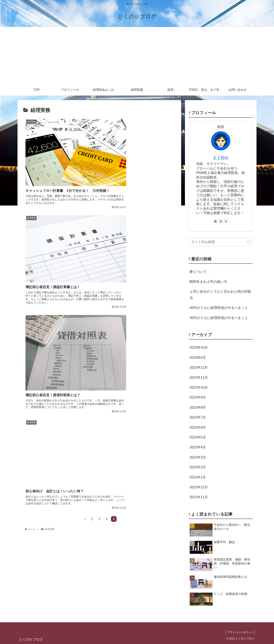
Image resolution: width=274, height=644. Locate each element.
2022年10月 (199, 387)
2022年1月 (198, 477)
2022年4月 (198, 447)
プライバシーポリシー (240, 632)
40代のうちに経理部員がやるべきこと (219, 308)
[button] (249, 242)
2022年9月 (198, 397)
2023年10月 (199, 348)
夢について (198, 272)
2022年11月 (199, 378)
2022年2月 (198, 467)
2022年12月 (199, 367)
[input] (221, 242)
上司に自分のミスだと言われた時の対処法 (220, 295)
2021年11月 (199, 497)
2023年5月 (198, 358)
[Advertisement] (137, 56)
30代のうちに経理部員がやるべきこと (219, 318)
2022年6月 (198, 427)
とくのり (221, 158)
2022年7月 (198, 417)
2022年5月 (198, 437)
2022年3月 (198, 457)
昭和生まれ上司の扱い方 (208, 282)
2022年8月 (198, 407)
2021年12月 (199, 487)
